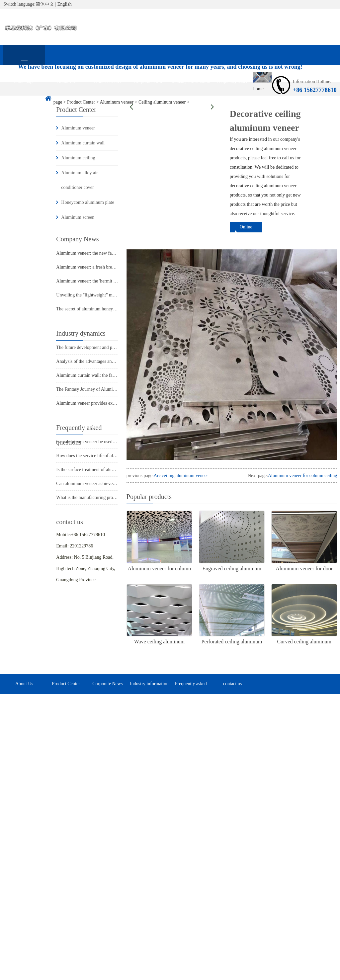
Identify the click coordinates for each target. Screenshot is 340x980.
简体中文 (45, 4)
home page (24, 82)
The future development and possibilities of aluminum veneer (113, 347)
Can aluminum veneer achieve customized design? (103, 484)
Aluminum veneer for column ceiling (302, 476)
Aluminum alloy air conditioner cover (79, 180)
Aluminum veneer (78, 128)
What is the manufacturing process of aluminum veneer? (109, 497)
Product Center (108, 82)
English (65, 4)
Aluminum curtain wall (83, 143)
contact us (24, 101)
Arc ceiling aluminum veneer (181, 476)
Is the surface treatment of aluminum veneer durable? (106, 470)
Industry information (191, 82)
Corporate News (149, 82)
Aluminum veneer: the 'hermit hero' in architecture (103, 281)
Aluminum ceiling (78, 158)
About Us (66, 82)
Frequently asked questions (232, 85)
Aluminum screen (78, 217)
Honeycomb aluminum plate (87, 202)
